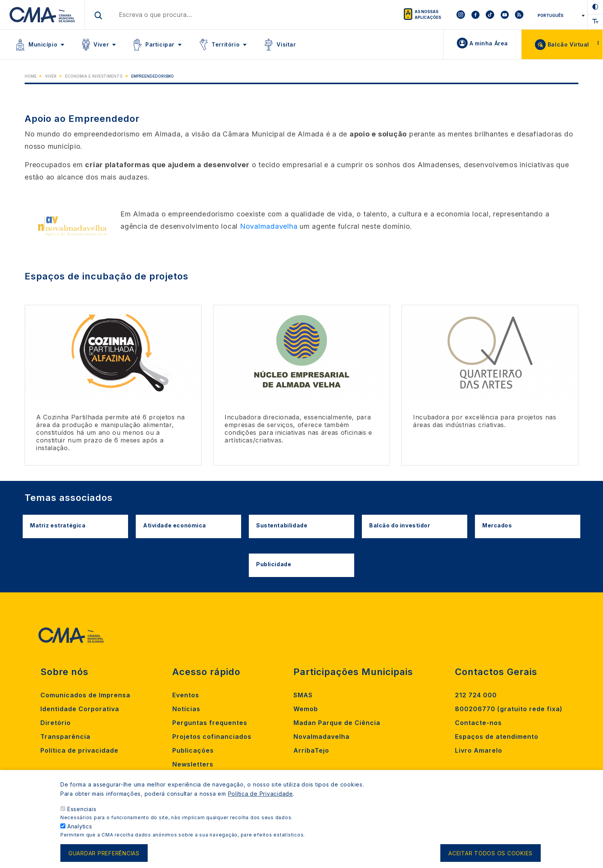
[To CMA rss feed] (519, 15)
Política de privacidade (79, 750)
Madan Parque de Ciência (337, 723)
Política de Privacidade (261, 801)
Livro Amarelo (479, 750)
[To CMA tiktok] (490, 15)
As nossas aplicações (428, 14)
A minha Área (489, 43)
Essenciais (82, 816)
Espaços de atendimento (497, 737)
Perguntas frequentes (210, 723)
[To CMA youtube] (505, 15)
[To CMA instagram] (461, 15)
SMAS (303, 695)
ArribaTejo (311, 750)
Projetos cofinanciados (212, 737)
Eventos (186, 695)
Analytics (80, 833)
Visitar (286, 44)
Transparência (65, 737)
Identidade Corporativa (80, 709)
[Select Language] (560, 15)
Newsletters (193, 764)
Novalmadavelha (269, 226)
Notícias (186, 709)
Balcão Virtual (568, 44)
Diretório (56, 723)
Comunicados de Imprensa (85, 695)
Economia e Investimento (94, 76)
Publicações (193, 750)
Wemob (306, 709)
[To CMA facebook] (475, 15)
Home (31, 76)
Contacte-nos (478, 723)
